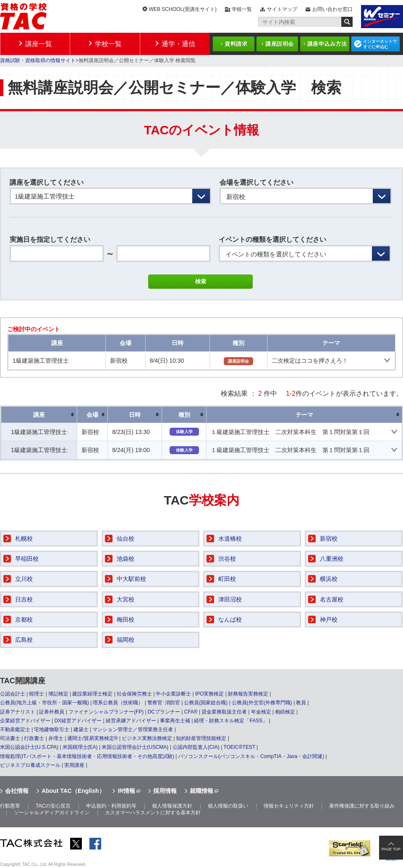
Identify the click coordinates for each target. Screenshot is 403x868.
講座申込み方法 (327, 44)
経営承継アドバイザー (131, 721)
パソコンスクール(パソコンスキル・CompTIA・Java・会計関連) (251, 756)
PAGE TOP (391, 849)
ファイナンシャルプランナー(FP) (106, 712)
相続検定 (285, 712)
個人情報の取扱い (228, 806)
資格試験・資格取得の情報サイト (38, 60)
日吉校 (24, 599)
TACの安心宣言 (53, 806)
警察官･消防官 (164, 703)
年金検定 (261, 712)
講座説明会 (280, 44)
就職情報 (201, 791)
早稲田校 (27, 559)
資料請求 (236, 44)
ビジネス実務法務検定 (147, 738)
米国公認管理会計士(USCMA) (135, 747)
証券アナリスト (18, 712)
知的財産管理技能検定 (201, 738)
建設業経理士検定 (92, 694)
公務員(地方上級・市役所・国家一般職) (44, 703)
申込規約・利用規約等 (111, 806)
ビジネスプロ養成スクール (30, 765)
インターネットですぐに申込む (380, 44)
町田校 (227, 579)
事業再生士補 (175, 721)
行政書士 (34, 738)
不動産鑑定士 (15, 729)
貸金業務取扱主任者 (224, 712)
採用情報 (165, 791)
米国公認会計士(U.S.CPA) (29, 747)
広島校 (24, 640)
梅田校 (126, 620)
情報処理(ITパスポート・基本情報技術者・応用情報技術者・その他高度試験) (87, 756)
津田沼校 (230, 599)
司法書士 (10, 738)
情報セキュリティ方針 (289, 806)
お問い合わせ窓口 (332, 9)
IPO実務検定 (210, 694)
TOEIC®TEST (239, 747)
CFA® (191, 712)
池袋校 (126, 559)
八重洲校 (332, 559)
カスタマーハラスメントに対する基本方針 (153, 813)
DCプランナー (164, 712)
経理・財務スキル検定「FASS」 (231, 721)
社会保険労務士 (134, 694)
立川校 (24, 579)
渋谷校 (227, 559)
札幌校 (24, 539)
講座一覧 (39, 44)
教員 (301, 703)
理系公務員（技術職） (118, 703)
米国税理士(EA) (80, 747)
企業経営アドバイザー (25, 721)
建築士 (81, 729)
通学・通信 (178, 44)
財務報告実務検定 (248, 694)
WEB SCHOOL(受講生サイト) (183, 9)
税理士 (37, 694)
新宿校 (329, 539)
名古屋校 (332, 599)
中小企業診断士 (173, 694)
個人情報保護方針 (172, 806)
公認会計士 (13, 694)
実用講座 (74, 765)
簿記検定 (58, 694)
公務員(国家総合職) (206, 703)
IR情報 (126, 791)
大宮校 (126, 599)
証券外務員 (52, 712)
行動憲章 (10, 806)
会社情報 (17, 791)
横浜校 (329, 579)
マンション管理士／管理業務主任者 (133, 729)
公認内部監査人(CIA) (196, 747)
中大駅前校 (131, 579)
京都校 (24, 620)
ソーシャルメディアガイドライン (52, 813)
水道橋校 (230, 539)
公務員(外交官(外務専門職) (262, 703)
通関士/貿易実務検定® (92, 738)
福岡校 (126, 640)
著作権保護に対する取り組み (362, 806)
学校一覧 (242, 9)
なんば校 (230, 620)
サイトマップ (282, 9)
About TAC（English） (73, 791)
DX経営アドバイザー (78, 721)
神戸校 (329, 620)
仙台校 (126, 539)
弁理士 (56, 738)
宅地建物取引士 (52, 729)
